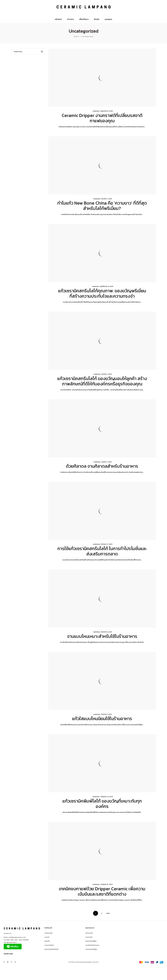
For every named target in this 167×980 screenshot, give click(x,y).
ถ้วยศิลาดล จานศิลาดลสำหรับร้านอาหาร (102, 466)
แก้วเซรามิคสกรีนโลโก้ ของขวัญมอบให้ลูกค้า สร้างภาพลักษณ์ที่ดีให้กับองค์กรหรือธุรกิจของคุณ (102, 381)
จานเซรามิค (89, 937)
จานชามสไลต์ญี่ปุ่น (91, 949)
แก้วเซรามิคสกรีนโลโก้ (51, 949)
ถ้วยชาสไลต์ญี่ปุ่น (91, 941)
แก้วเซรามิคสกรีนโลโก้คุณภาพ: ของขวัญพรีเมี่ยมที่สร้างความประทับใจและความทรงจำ (102, 293)
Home (76, 36)
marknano (95, 111)
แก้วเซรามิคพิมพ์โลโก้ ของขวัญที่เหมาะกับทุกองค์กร (102, 804)
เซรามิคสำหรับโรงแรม (92, 945)
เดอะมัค (47, 937)
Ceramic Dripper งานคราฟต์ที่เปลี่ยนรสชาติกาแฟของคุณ (102, 118)
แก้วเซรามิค (89, 933)
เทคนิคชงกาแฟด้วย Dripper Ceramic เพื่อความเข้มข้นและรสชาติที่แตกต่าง (102, 891)
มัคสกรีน (47, 941)
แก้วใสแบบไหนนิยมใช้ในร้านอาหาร (102, 719)
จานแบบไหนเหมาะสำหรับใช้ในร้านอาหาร (102, 636)
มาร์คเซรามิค (49, 933)
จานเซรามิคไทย (49, 945)
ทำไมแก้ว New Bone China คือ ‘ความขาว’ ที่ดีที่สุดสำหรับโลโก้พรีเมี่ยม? (102, 206)
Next (108, 913)
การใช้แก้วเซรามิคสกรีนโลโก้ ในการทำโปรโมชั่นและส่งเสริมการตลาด (102, 551)
